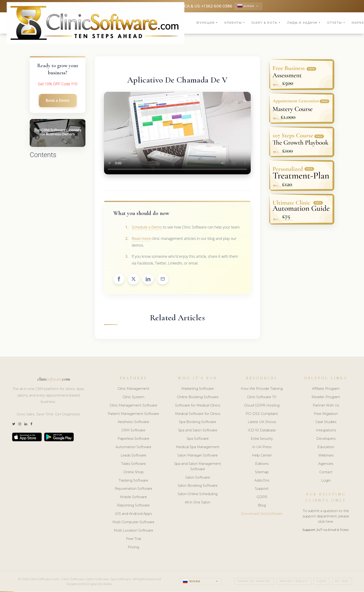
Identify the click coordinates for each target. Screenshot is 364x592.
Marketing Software (198, 389)
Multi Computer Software (133, 523)
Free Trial (133, 539)
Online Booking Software (198, 397)
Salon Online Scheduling (198, 495)
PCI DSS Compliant (262, 414)
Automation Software (133, 447)
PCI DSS (342, 582)
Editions (262, 464)
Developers (326, 439)
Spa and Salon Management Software (198, 467)
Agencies (326, 464)
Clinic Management (133, 389)
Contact (326, 473)
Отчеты (336, 23)
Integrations (326, 431)
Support (262, 489)
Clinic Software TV (262, 397)
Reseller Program (326, 397)
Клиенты (235, 23)
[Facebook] (31, 425)
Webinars (326, 456)
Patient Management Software (133, 414)
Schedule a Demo (147, 228)
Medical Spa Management (198, 447)
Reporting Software (133, 506)
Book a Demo (58, 101)
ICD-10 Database (262, 431)
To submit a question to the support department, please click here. (326, 517)
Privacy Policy (294, 582)
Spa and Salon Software (198, 431)
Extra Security (262, 439)
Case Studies (326, 423)
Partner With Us (326, 406)
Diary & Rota (266, 23)
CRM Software (133, 431)
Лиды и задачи (304, 23)
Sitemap (262, 473)
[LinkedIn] (26, 425)
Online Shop (133, 473)
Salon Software (198, 478)
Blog (262, 506)
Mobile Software (133, 498)
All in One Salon (198, 503)
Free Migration (326, 414)
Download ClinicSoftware (262, 514)
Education (326, 447)
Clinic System (133, 397)
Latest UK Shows (262, 423)
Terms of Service (254, 582)
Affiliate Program (326, 389)
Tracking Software (133, 481)
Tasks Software (133, 464)
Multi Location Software (133, 531)
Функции (207, 23)
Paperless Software (133, 439)
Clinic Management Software (133, 406)
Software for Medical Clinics (198, 406)
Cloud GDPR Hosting (262, 406)
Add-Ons (262, 481)
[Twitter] (14, 425)
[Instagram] (20, 425)
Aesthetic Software (133, 423)
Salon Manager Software (198, 456)
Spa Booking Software (198, 423)
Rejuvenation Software (133, 489)
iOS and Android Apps (133, 514)
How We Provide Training (262, 389)
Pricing (133, 548)
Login (326, 481)
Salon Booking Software (198, 486)
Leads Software (133, 456)
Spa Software (198, 439)
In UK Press (262, 447)
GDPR (262, 498)
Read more (141, 239)
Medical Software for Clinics (198, 414)
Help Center (262, 456)
